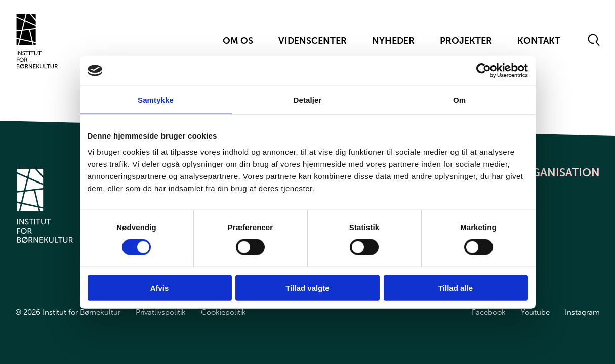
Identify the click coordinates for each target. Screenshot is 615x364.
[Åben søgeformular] (594, 41)
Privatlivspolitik (161, 312)
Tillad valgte (307, 287)
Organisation (558, 173)
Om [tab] (459, 100)
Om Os (238, 41)
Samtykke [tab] (156, 100)
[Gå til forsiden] (37, 41)
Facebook (489, 312)
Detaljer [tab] (308, 100)
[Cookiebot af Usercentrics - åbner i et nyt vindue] (484, 71)
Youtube (535, 312)
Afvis (160, 287)
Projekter (466, 41)
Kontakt (539, 41)
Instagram (582, 312)
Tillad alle (456, 287)
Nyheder (393, 41)
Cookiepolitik (223, 312)
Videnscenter (313, 41)
